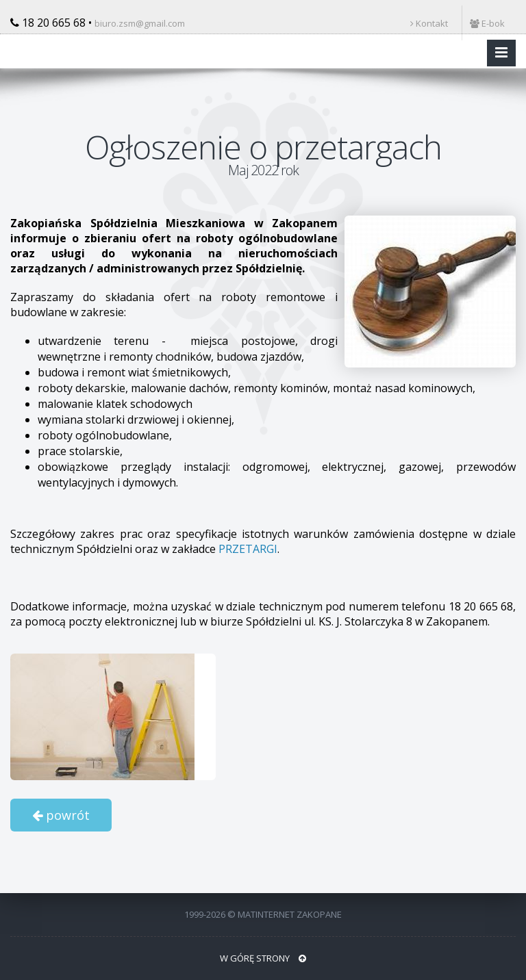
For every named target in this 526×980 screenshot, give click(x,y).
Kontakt (429, 23)
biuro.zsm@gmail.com (140, 23)
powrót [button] (61, 815)
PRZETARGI (248, 549)
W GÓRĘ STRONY (263, 958)
